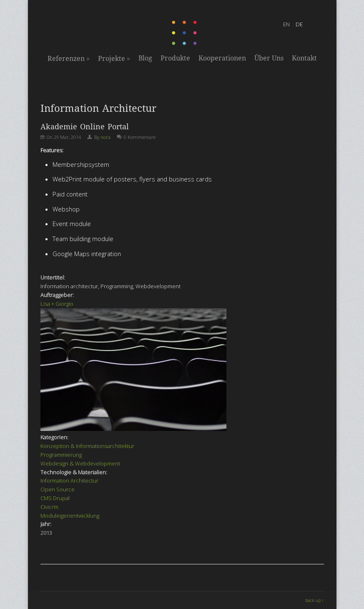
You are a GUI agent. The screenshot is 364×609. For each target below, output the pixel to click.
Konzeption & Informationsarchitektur (87, 446)
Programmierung (61, 455)
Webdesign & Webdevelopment (80, 463)
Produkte (175, 58)
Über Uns (269, 58)
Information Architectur (69, 481)
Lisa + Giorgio (57, 304)
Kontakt (304, 58)
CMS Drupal (55, 498)
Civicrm (49, 507)
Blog (145, 58)
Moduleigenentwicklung (70, 516)
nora (105, 137)
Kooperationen (222, 58)
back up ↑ (315, 600)
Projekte (114, 58)
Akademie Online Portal (85, 127)
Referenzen (69, 58)
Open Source (58, 489)
